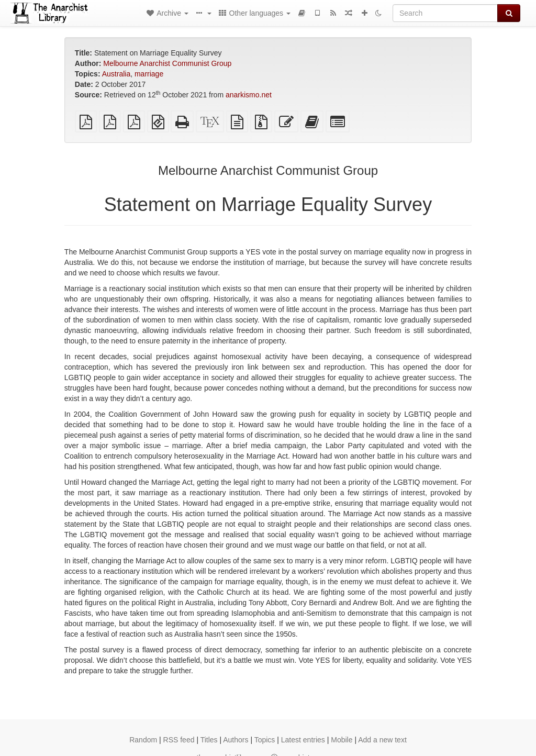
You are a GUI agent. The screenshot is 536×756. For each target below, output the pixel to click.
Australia (116, 74)
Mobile (342, 740)
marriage (149, 74)
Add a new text (382, 740)
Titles (209, 740)
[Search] (445, 13)
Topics (265, 740)
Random (143, 740)
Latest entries (303, 740)
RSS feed (179, 740)
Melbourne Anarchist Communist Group (167, 63)
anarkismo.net (249, 95)
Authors (236, 740)
